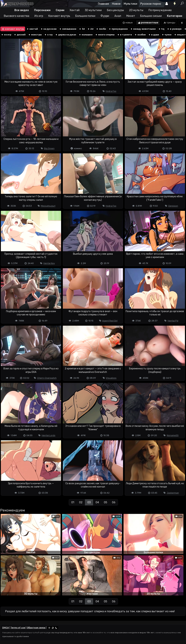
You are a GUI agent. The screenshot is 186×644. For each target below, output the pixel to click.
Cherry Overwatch (47, 378)
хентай (32, 29)
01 (73, 502)
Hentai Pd (173, 321)
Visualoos (111, 378)
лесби (101, 29)
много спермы (105, 35)
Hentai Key (49, 263)
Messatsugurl (48, 206)
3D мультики (93, 10)
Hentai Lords (49, 435)
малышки (86, 35)
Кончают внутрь (59, 16)
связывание (68, 29)
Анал (118, 16)
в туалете (124, 35)
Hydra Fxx (111, 91)
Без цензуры (115, 10)
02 (81, 502)
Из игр (39, 16)
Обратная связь (36, 628)
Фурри (105, 16)
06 (114, 502)
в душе (154, 35)
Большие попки (85, 16)
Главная (103, 4)
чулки (167, 35)
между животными (143, 29)
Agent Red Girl (110, 321)
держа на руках (66, 35)
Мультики (130, 4)
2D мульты (136, 10)
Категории (175, 16)
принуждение (118, 29)
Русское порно (151, 4)
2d (90, 29)
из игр (6, 35)
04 (97, 502)
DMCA (6, 628)
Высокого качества (17, 16)
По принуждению (160, 10)
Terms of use (18, 628)
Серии (60, 10)
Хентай (74, 10)
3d (82, 29)
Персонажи (42, 10)
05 (105, 502)
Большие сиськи (151, 16)
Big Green (49, 148)
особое (140, 35)
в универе (174, 29)
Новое (116, 4)
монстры (35, 35)
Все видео (22, 10)
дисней (20, 35)
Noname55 (173, 435)
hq (161, 29)
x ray (48, 35)
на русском (49, 29)
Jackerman (173, 493)
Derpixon (173, 206)
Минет (131, 16)
